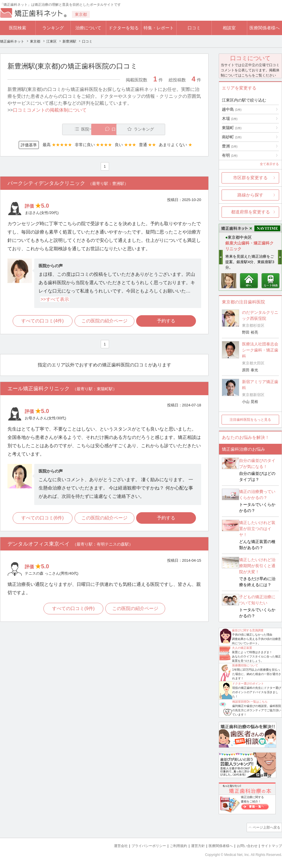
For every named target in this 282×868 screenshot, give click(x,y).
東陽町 (232, 128)
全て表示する (269, 164)
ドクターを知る (124, 28)
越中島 (232, 109)
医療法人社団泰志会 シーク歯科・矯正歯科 (260, 350)
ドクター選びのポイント (248, 683)
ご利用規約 (171, 845)
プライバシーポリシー (139, 845)
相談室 (229, 28)
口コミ (194, 28)
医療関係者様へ (265, 28)
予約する (167, 321)
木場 (230, 118)
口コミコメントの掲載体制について (50, 110)
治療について (88, 28)
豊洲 (230, 146)
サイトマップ (271, 845)
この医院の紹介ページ (104, 321)
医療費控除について (245, 665)
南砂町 (232, 137)
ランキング (53, 28)
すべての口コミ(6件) (42, 519)
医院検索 (18, 28)
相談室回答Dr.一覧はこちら (250, 702)
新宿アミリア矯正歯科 (260, 385)
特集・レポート (159, 28)
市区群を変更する (250, 178)
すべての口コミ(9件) (73, 610)
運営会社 (109, 845)
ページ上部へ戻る (266, 827)
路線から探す (250, 195)
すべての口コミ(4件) (42, 321)
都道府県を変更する (250, 212)
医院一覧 (47, 129)
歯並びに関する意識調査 (248, 630)
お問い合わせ (245, 845)
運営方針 (192, 845)
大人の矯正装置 (242, 648)
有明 (230, 155)
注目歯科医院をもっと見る (250, 420)
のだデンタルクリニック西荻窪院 (260, 315)
